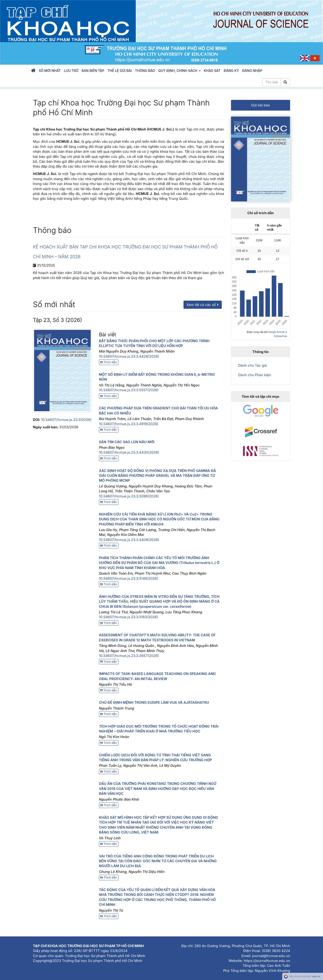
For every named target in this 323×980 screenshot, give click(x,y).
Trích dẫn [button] (109, 362)
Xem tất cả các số (203, 305)
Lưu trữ (71, 71)
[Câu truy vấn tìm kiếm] (272, 82)
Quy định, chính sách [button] (179, 71)
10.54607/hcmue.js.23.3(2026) (66, 420)
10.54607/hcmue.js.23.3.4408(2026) (129, 540)
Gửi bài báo (261, 105)
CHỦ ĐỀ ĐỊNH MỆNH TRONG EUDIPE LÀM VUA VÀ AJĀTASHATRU (154, 702)
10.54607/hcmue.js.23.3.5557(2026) (129, 390)
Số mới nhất (50, 71)
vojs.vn (316, 976)
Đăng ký (231, 71)
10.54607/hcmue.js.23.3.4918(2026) (129, 424)
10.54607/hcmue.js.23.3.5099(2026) (129, 496)
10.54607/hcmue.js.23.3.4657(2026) (129, 656)
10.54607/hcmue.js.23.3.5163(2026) (128, 617)
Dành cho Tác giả (252, 365)
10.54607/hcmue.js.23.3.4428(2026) (129, 356)
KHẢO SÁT (212, 71)
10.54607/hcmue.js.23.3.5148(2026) (129, 578)
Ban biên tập (93, 71)
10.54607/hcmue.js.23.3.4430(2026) (129, 452)
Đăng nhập (252, 71)
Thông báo (145, 71)
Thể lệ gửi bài (120, 71)
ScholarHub (280, 336)
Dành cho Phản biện (255, 375)
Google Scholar (277, 332)
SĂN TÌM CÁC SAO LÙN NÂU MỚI (127, 442)
